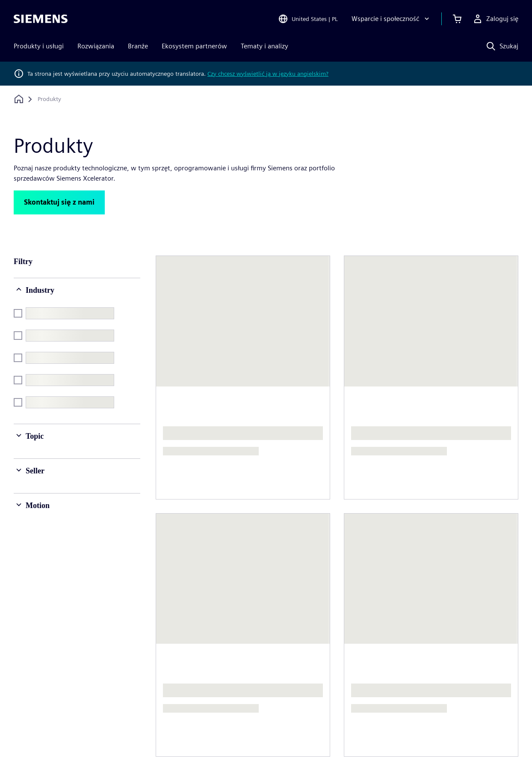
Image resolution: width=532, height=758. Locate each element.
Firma (256, 619)
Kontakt (350, 619)
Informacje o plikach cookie (211, 727)
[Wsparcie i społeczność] (391, 19)
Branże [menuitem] (138, 46)
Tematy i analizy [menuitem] (265, 46)
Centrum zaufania (393, 727)
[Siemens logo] (41, 19)
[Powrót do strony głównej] (19, 99)
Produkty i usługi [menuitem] (39, 46)
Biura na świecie (362, 636)
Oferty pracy (447, 636)
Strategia (261, 653)
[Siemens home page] (41, 601)
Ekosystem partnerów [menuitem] (194, 46)
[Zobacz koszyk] (457, 19)
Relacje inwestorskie (277, 636)
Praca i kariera (449, 619)
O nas (166, 619)
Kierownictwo (178, 636)
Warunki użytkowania (275, 727)
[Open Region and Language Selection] (308, 19)
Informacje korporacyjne (72, 727)
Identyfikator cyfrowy (338, 727)
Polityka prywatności (139, 727)
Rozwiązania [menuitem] (96, 46)
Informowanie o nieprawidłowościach (465, 727)
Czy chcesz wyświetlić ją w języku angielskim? (268, 74)
